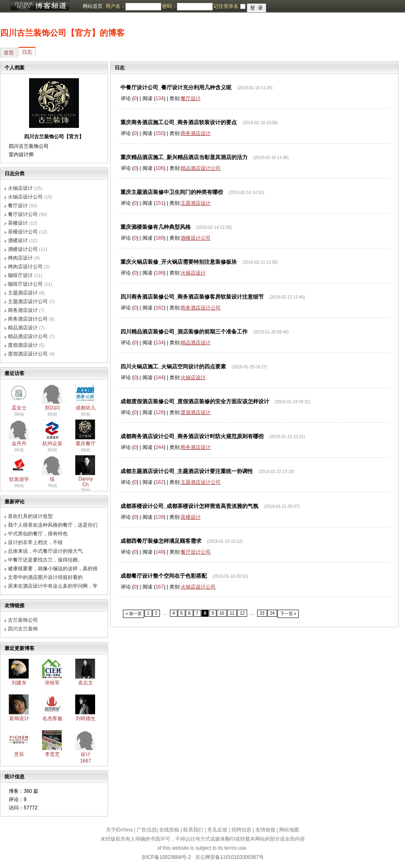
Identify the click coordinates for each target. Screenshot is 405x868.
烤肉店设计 (20, 258)
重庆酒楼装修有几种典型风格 (156, 227)
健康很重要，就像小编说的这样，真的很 (53, 569)
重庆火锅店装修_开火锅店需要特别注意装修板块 (179, 262)
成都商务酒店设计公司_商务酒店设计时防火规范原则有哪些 (192, 436)
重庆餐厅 (86, 444)
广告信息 (147, 830)
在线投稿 (169, 830)
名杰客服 (52, 718)
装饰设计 (19, 718)
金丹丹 (19, 444)
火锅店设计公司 (25, 197)
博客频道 (39, 6)
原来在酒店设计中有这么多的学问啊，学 (53, 586)
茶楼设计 (18, 223)
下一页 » (288, 614)
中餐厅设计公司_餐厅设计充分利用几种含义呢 (176, 87)
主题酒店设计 (23, 293)
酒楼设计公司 (23, 249)
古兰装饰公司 (23, 620)
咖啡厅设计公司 (25, 284)
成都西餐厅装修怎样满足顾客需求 (161, 541)
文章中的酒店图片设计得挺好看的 (45, 577)
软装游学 (19, 479)
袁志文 (86, 683)
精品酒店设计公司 (28, 336)
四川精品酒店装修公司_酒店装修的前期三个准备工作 (184, 332)
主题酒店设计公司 (28, 302)
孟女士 (19, 408)
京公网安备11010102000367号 (229, 857)
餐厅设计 (18, 206)
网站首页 (93, 6)
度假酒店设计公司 (28, 354)
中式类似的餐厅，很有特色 (38, 534)
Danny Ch (86, 482)
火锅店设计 (20, 188)
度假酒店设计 (23, 345)
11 (232, 613)
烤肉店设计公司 (25, 267)
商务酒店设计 (23, 310)
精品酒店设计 (23, 328)
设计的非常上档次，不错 (35, 542)
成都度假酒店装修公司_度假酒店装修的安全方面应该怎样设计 (195, 401)
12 (242, 613)
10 (222, 613)
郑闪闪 (52, 408)
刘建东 (19, 683)
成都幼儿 (86, 408)
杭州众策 (52, 444)
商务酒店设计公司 (28, 319)
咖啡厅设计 (20, 275)
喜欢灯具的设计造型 (30, 516)
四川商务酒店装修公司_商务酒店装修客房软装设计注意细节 (192, 297)
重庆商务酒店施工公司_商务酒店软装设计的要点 (179, 122)
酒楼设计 (18, 240)
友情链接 (265, 830)
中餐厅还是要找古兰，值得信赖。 (45, 560)
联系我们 (193, 830)
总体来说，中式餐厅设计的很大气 (45, 551)
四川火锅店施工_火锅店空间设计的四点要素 (173, 367)
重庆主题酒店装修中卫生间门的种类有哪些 (172, 192)
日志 (27, 52)
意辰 (19, 754)
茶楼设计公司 (23, 232)
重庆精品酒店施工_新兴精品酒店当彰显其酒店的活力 (184, 157)
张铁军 (52, 683)
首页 (9, 53)
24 (272, 613)
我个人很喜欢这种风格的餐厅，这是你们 (53, 525)
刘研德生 (86, 718)
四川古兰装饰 (23, 629)
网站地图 (289, 830)
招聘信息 (241, 830)
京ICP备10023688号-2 (166, 857)
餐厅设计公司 (23, 214)
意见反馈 (217, 830)
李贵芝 (52, 754)
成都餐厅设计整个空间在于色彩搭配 (164, 576)
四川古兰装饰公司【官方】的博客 (62, 33)
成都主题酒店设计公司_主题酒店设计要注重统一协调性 (187, 471)
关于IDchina (119, 830)
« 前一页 (134, 614)
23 (262, 613)
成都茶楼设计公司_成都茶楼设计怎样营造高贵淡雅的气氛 (189, 506)
